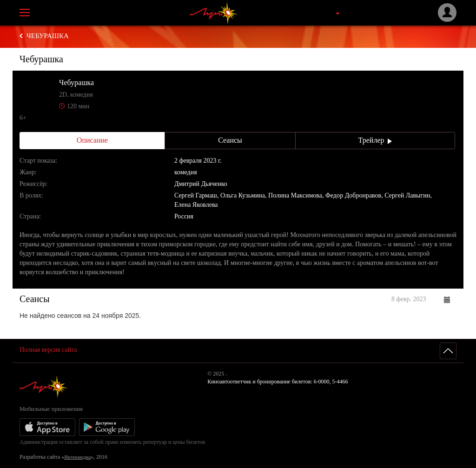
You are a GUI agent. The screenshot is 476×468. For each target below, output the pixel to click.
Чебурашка (48, 36)
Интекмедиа (77, 457)
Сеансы (230, 140)
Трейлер (375, 140)
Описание (92, 140)
